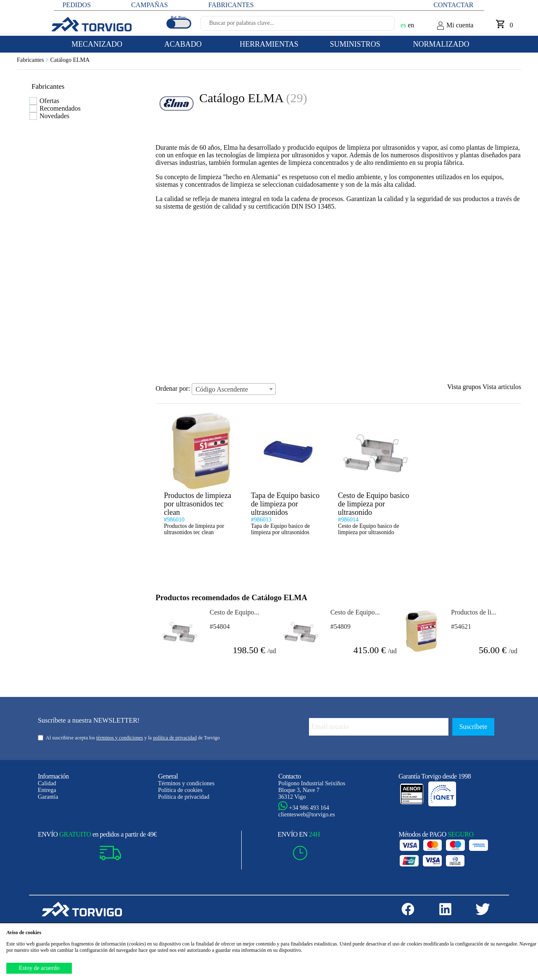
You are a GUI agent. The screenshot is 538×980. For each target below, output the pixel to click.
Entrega (47, 790)
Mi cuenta (455, 26)
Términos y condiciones (186, 783)
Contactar (453, 5)
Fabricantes (33, 60)
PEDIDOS (76, 5)
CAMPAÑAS (149, 5)
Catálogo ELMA (70, 60)
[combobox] (234, 389)
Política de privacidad (184, 797)
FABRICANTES (231, 5)
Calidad (47, 783)
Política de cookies (180, 790)
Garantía (48, 797)
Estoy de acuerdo (39, 968)
